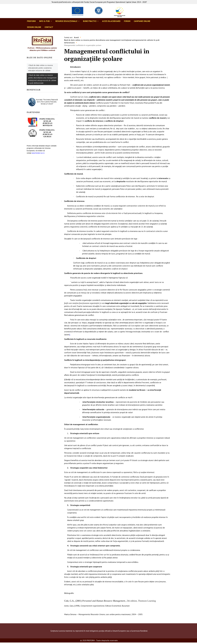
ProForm (31, 21)
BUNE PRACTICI (90, 21)
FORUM (127, 21)
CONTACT (49, 27)
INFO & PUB (44, 21)
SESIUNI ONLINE (34, 27)
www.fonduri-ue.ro (38, 153)
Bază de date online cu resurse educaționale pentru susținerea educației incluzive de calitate (41, 68)
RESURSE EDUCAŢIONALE (66, 21)
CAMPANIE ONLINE (142, 21)
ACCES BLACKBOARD (111, 21)
